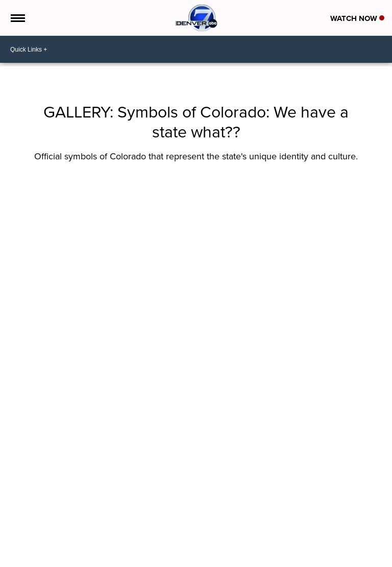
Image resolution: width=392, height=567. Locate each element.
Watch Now (357, 18)
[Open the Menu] (17, 18)
